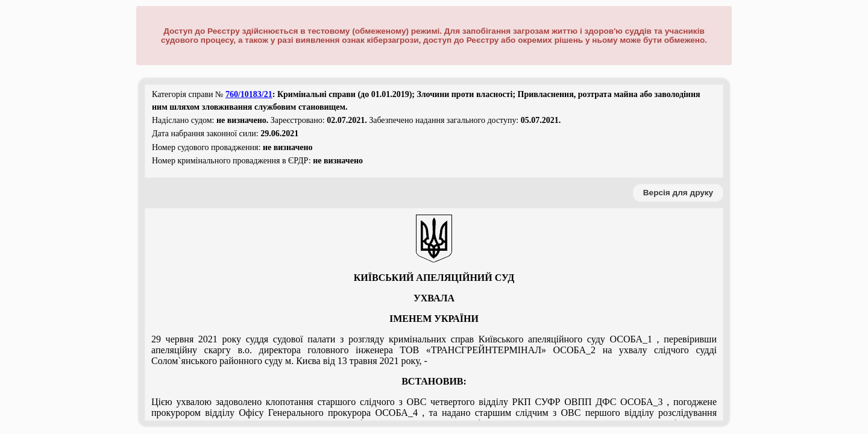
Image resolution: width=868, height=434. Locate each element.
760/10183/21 (249, 94)
